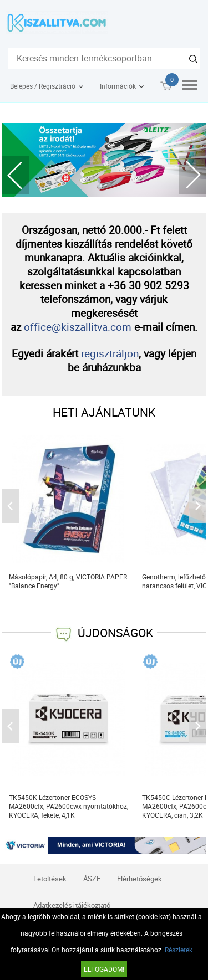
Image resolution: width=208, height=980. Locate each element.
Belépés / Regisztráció (43, 86)
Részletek (179, 950)
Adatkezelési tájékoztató (72, 905)
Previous (16, 175)
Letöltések (50, 879)
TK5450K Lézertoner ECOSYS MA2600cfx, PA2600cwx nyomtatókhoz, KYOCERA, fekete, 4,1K (69, 806)
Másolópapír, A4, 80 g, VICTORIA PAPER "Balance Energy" (68, 581)
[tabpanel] (104, 160)
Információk (118, 86)
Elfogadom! (104, 969)
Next (192, 175)
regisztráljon (110, 353)
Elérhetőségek (139, 879)
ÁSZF (92, 879)
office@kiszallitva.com (78, 327)
